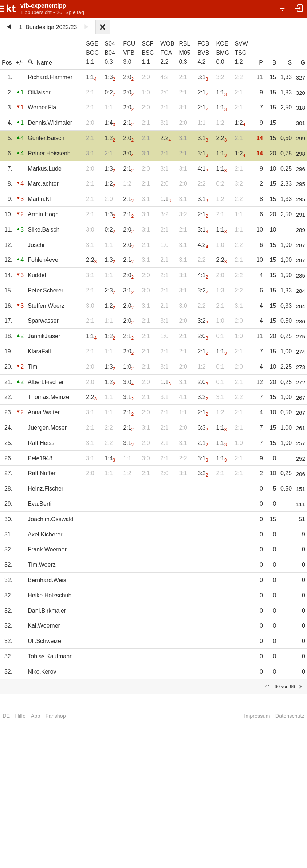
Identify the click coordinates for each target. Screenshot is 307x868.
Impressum (257, 716)
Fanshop (56, 716)
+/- (19, 63)
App (36, 716)
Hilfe (21, 716)
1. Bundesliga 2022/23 (48, 27)
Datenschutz (290, 716)
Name (40, 62)
